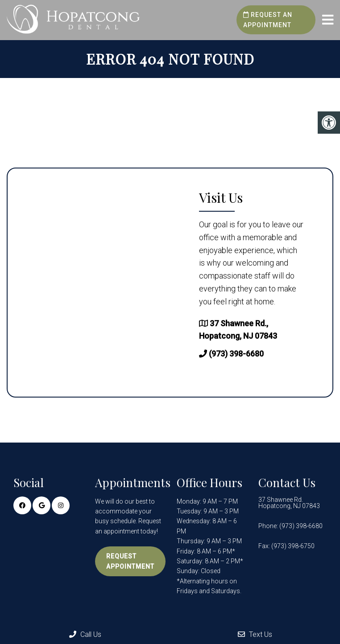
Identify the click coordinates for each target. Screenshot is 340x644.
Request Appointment (130, 561)
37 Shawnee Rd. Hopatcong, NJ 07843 (289, 503)
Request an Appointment (268, 20)
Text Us (255, 634)
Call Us (85, 634)
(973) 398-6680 (236, 354)
